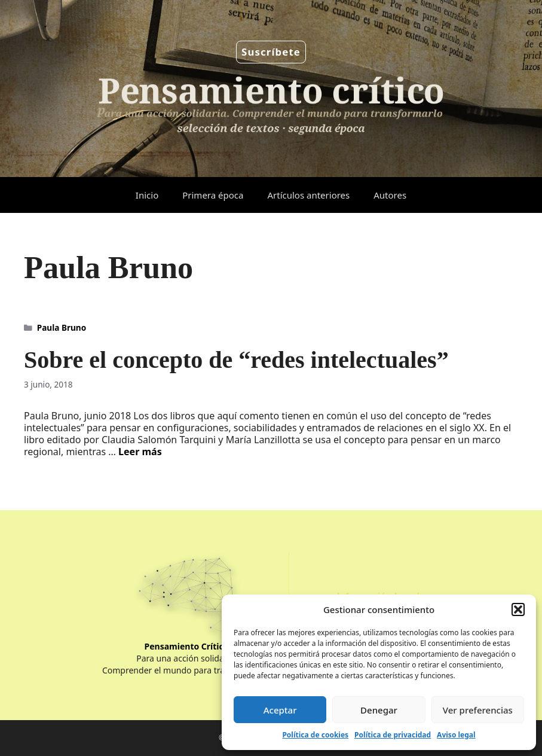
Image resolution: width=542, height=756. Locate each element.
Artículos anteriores (308, 195)
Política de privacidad (393, 735)
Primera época (213, 195)
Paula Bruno (62, 327)
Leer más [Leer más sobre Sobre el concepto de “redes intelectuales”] (140, 452)
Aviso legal (456, 735)
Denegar (379, 710)
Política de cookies (315, 735)
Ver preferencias (478, 710)
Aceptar (280, 710)
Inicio (147, 195)
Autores (390, 195)
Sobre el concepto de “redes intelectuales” (236, 360)
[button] (518, 609)
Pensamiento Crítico (187, 646)
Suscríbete (271, 52)
